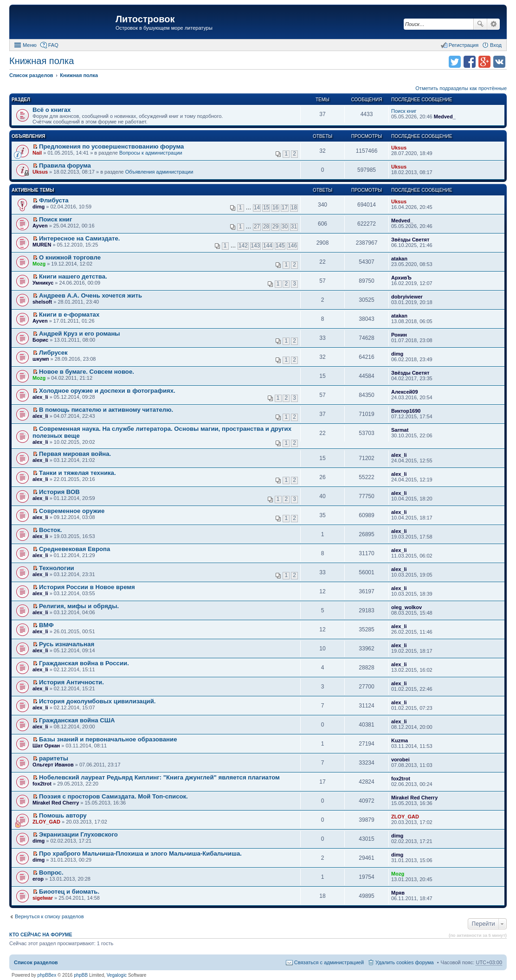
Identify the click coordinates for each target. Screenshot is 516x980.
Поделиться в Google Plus (484, 62)
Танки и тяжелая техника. (77, 473)
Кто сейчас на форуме (41, 935)
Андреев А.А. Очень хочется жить (90, 295)
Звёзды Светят (410, 240)
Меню (30, 45)
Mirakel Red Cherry (56, 803)
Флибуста (54, 200)
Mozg (39, 264)
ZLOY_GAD (46, 822)
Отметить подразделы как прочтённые (461, 88)
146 (292, 246)
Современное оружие (72, 511)
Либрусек (53, 353)
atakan (399, 259)
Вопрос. (51, 873)
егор (38, 879)
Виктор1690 (406, 411)
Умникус (43, 283)
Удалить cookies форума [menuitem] (405, 962)
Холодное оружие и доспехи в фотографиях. (107, 391)
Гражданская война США (77, 720)
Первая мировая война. (75, 454)
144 (268, 246)
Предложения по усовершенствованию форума (111, 146)
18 (294, 208)
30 (285, 227)
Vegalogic (117, 975)
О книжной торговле (70, 257)
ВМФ (46, 625)
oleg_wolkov (406, 607)
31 (294, 227)
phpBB (81, 975)
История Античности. (71, 682)
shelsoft (42, 302)
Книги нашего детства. (73, 276)
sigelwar (43, 898)
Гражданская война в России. (84, 663)
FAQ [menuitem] (53, 45)
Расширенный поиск (493, 24)
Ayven (40, 226)
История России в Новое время (87, 587)
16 (275, 208)
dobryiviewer (407, 297)
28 (266, 227)
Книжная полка (42, 61)
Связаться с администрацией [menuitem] (329, 962)
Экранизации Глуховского (78, 834)
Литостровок (145, 19)
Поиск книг (404, 111)
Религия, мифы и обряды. (79, 606)
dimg (39, 207)
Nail (37, 153)
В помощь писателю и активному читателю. (106, 410)
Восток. (50, 530)
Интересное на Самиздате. (79, 238)
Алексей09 (405, 392)
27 (257, 227)
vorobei (400, 759)
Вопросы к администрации (151, 153)
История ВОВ (59, 492)
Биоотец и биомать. (69, 892)
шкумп (41, 359)
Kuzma (400, 740)
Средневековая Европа (74, 549)
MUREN (42, 245)
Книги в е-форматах (69, 315)
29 (275, 227)
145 (280, 246)
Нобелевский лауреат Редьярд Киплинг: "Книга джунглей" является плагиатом (159, 777)
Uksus (399, 148)
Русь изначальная (67, 644)
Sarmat (400, 430)
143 (256, 246)
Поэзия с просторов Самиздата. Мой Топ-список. (113, 796)
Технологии (57, 568)
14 (257, 208)
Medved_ (445, 117)
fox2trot (42, 784)
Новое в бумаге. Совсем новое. (87, 372)
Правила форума (65, 165)
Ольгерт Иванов (53, 765)
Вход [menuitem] (496, 45)
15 (266, 208)
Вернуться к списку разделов (49, 916)
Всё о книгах (52, 110)
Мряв (398, 893)
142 (243, 246)
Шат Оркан (46, 746)
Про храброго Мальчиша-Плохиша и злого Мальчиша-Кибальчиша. (140, 853)
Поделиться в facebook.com (470, 62)
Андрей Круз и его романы (80, 334)
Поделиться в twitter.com (455, 62)
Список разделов (36, 962)
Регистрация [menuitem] (464, 45)
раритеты (54, 758)
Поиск (480, 24)
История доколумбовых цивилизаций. (97, 701)
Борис (40, 340)
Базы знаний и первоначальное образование (108, 739)
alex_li (40, 397)
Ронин (399, 335)
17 (285, 208)
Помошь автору (63, 815)
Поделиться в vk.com (499, 62)
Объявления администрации (159, 172)
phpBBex (47, 975)
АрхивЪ (401, 278)
